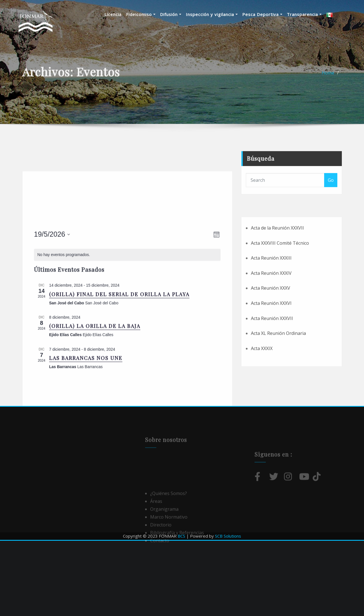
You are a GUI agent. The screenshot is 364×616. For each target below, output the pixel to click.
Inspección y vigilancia (219, 14)
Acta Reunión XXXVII (272, 354)
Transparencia (312, 14)
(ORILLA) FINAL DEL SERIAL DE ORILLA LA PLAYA (119, 351)
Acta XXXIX (262, 384)
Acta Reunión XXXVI (271, 339)
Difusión (178, 14)
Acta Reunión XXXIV (271, 309)
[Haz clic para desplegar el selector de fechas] (52, 291)
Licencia (120, 14)
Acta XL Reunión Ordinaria (278, 369)
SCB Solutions (228, 536)
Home (328, 77)
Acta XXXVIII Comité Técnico (280, 279)
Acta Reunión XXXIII (271, 294)
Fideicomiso (148, 14)
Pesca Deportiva (270, 14)
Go (331, 190)
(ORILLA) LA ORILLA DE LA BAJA (95, 383)
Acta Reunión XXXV (271, 324)
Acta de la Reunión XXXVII (277, 264)
